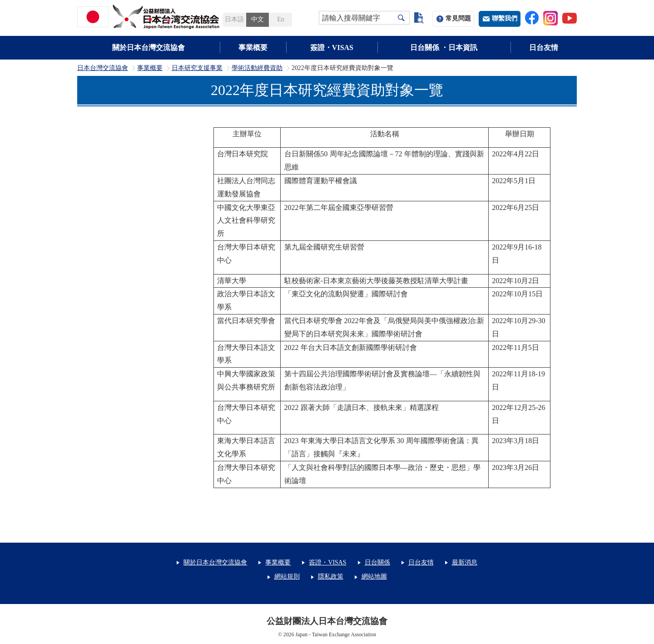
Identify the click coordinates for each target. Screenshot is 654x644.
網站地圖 (374, 577)
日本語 (234, 19)
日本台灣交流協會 (103, 68)
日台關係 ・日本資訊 (444, 47)
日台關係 (377, 562)
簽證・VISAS (332, 47)
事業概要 (253, 47)
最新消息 (465, 562)
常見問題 (458, 18)
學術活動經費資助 (257, 68)
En (280, 19)
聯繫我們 (505, 18)
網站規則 (287, 577)
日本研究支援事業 (197, 68)
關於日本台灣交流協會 (149, 47)
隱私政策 (331, 577)
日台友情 (544, 47)
